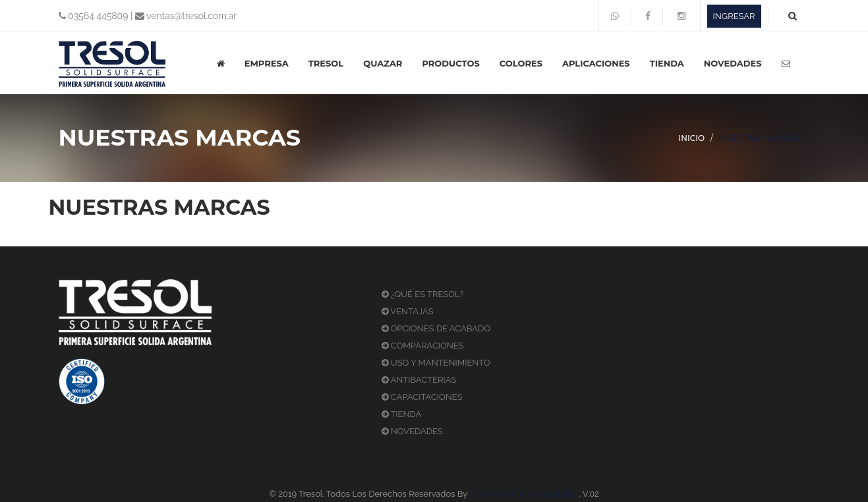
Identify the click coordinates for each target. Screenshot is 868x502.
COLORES (521, 63)
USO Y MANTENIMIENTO (436, 363)
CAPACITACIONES (422, 397)
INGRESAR (734, 16)
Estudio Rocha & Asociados (523, 494)
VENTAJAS (408, 311)
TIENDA (667, 63)
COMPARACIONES (423, 346)
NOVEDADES (733, 63)
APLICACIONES (596, 63)
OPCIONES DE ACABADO (436, 328)
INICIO (692, 138)
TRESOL (326, 63)
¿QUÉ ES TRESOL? (423, 294)
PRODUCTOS (450, 63)
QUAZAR (383, 63)
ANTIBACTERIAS (419, 380)
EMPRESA (267, 63)
